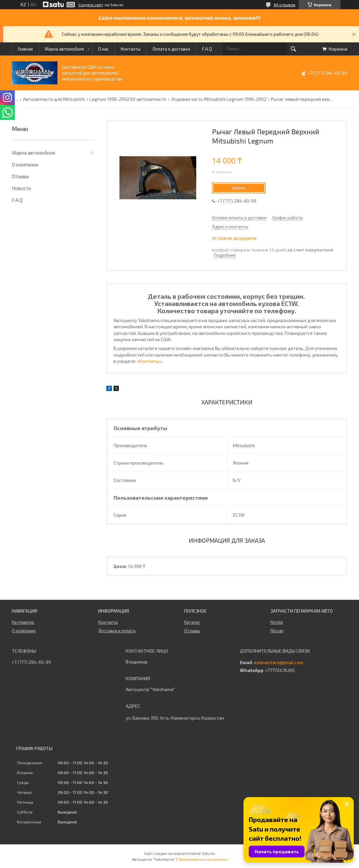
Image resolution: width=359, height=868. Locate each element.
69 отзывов (285, 5)
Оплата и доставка (171, 49)
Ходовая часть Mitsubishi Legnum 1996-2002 (219, 99)
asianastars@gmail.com (278, 662)
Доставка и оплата (117, 631)
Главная (25, 49)
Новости (21, 188)
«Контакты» (149, 361)
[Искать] (293, 49)
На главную (23, 622)
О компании (25, 164)
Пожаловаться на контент (203, 859)
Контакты (131, 49)
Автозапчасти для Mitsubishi (54, 99)
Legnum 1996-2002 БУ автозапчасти (128, 99)
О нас (103, 49)
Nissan (277, 631)
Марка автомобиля (64, 49)
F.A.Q (207, 49)
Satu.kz (208, 853)
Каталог (192, 622)
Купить (239, 188)
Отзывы (20, 176)
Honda (277, 622)
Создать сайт (91, 5)
